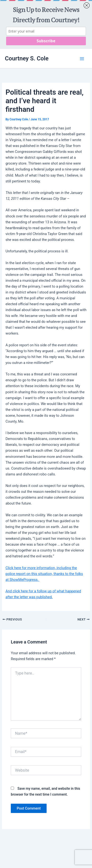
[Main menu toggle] (82, 59)
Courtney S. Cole (27, 58)
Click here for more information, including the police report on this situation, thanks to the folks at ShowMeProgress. (44, 574)
